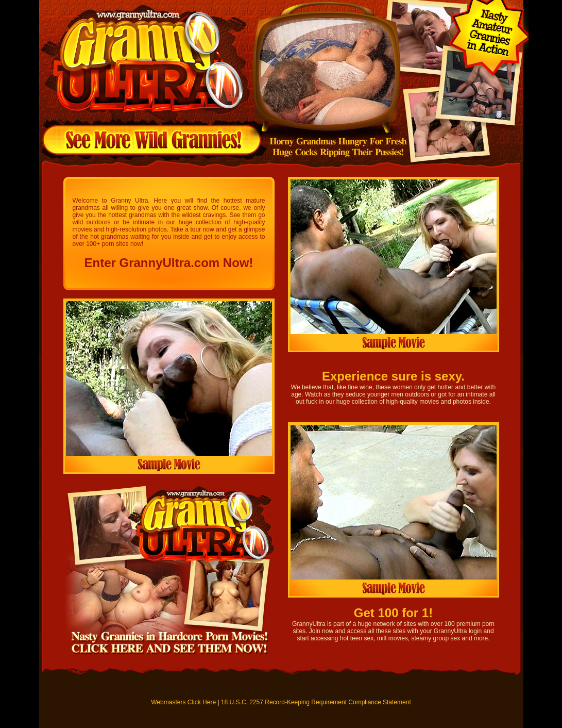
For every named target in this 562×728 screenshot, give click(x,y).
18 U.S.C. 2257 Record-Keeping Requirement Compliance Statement (316, 702)
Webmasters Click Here (183, 702)
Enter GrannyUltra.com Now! (168, 263)
